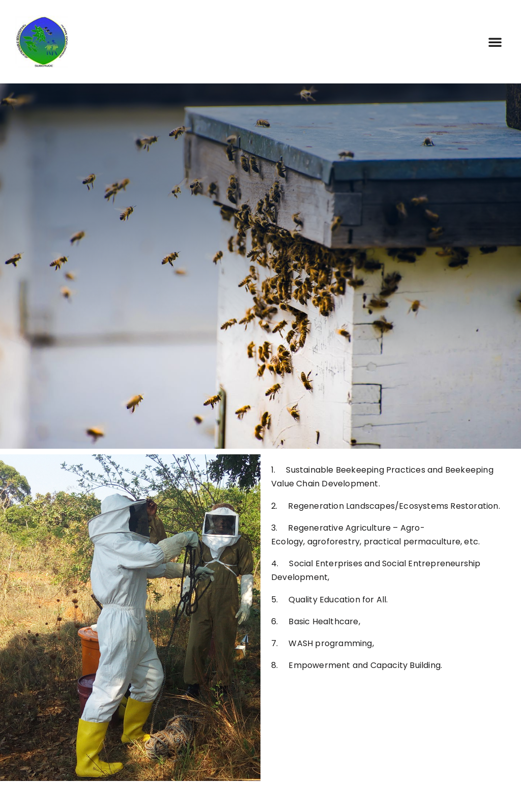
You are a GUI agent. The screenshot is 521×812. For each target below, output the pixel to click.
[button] (495, 42)
